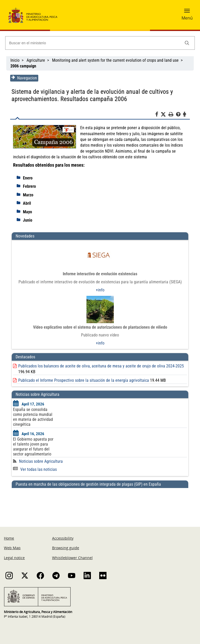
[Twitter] (165, 115)
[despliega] (20, 178)
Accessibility (63, 538)
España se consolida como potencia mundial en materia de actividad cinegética (33, 417)
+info (100, 290)
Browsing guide (66, 548)
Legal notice (14, 558)
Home (9, 538)
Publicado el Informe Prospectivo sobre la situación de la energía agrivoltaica (84, 380)
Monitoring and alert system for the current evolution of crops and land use (115, 60)
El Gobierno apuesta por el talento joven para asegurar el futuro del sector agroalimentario (33, 447)
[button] (187, 12)
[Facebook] (158, 115)
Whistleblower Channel (72, 558)
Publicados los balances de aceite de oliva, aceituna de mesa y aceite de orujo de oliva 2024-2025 (101, 366)
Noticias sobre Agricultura (41, 461)
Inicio (15, 60)
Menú (187, 18)
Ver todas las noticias (35, 469)
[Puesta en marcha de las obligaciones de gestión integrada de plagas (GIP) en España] (100, 502)
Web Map (12, 548)
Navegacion (24, 78)
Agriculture (36, 60)
